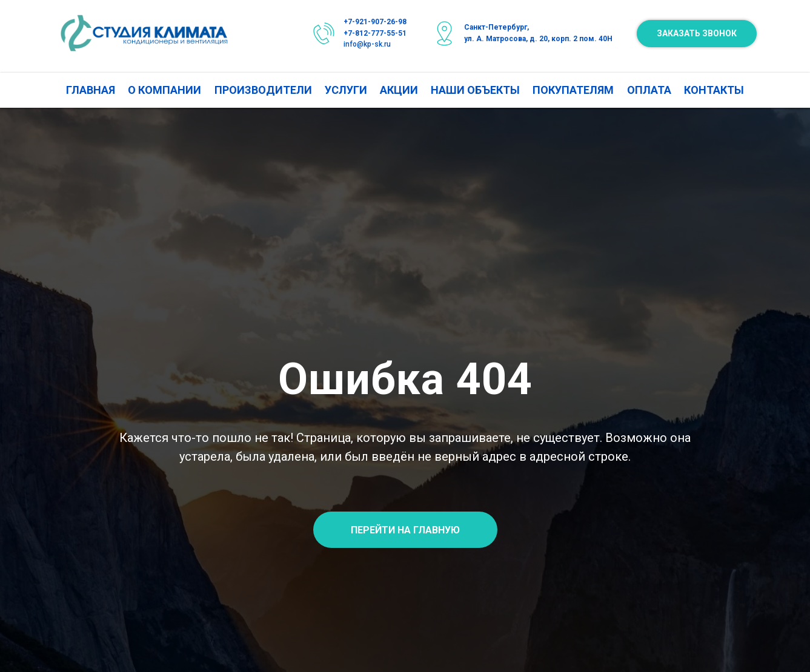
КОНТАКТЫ (714, 90)
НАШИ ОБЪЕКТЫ (475, 90)
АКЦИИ (399, 90)
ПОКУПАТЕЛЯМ (573, 90)
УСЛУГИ (346, 90)
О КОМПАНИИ (164, 90)
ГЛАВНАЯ (91, 90)
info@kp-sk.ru (367, 44)
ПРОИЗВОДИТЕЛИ (263, 90)
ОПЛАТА (649, 90)
